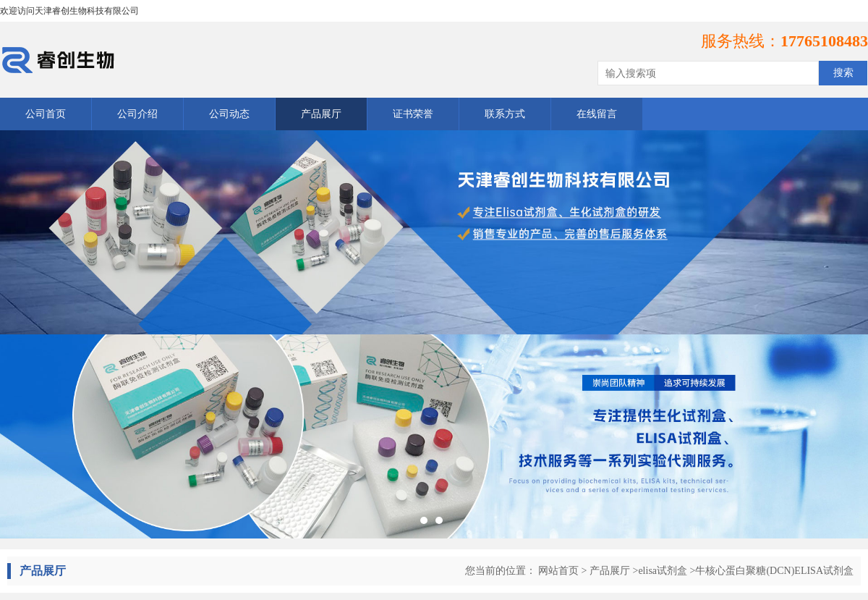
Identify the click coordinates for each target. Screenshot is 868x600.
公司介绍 (137, 114)
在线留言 (597, 114)
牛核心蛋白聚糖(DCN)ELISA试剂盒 (774, 571)
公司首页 (46, 114)
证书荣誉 (413, 114)
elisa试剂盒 (663, 571)
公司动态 (229, 114)
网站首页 (558, 571)
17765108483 (824, 41)
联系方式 (505, 114)
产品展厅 (321, 114)
